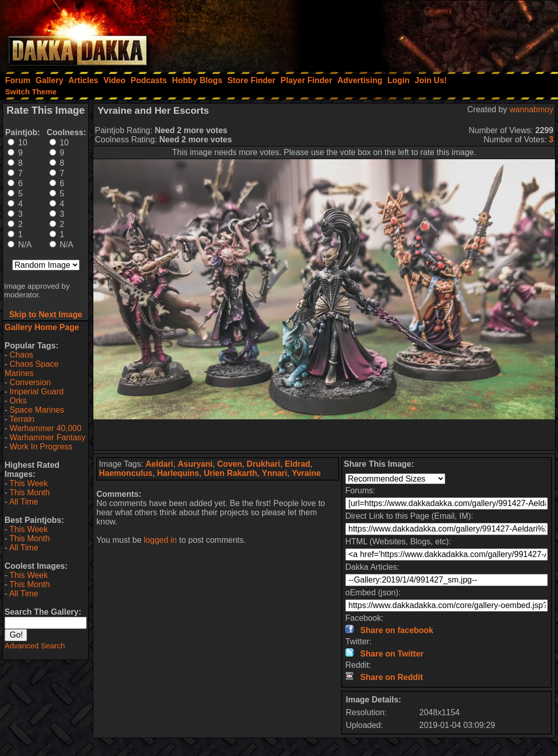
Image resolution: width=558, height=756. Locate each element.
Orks (18, 401)
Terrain (22, 419)
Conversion (30, 382)
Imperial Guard (37, 392)
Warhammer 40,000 (46, 428)
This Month (29, 493)
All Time (24, 502)
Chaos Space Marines (32, 369)
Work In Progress (41, 447)
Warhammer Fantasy (48, 437)
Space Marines (37, 410)
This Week (28, 483)
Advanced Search (35, 646)
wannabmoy (531, 109)
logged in (160, 540)
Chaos (21, 355)
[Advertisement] (421, 33)
